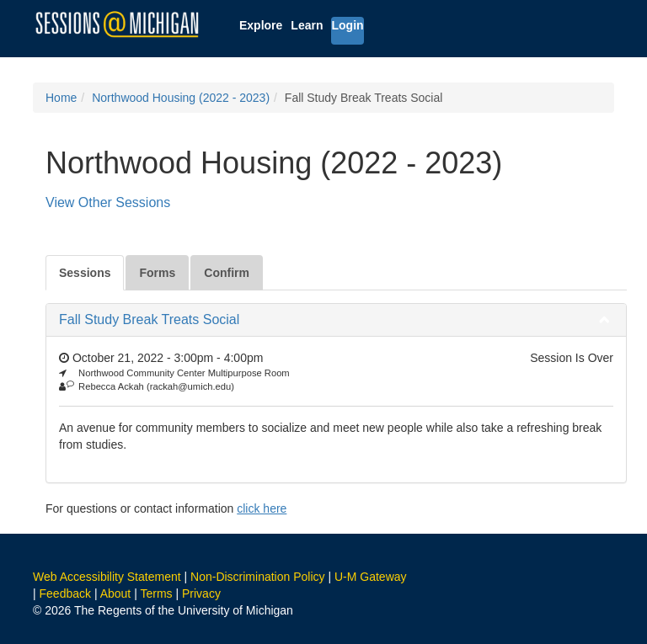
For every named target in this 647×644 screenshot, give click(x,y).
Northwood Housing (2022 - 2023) (181, 98)
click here (262, 508)
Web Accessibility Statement (107, 577)
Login (347, 25)
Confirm (227, 273)
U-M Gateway (371, 577)
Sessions (85, 273)
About (116, 593)
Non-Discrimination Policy (258, 577)
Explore (261, 25)
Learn (307, 25)
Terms (156, 593)
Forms (157, 273)
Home (61, 98)
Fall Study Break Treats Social (149, 319)
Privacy (201, 593)
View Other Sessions (108, 202)
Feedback (65, 593)
